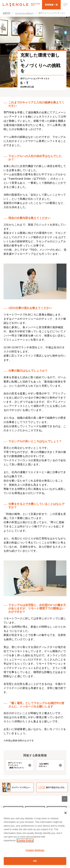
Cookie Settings (35, 852)
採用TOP (7, 14)
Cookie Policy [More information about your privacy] (25, 842)
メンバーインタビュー (24, 14)
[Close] (66, 815)
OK (35, 863)
